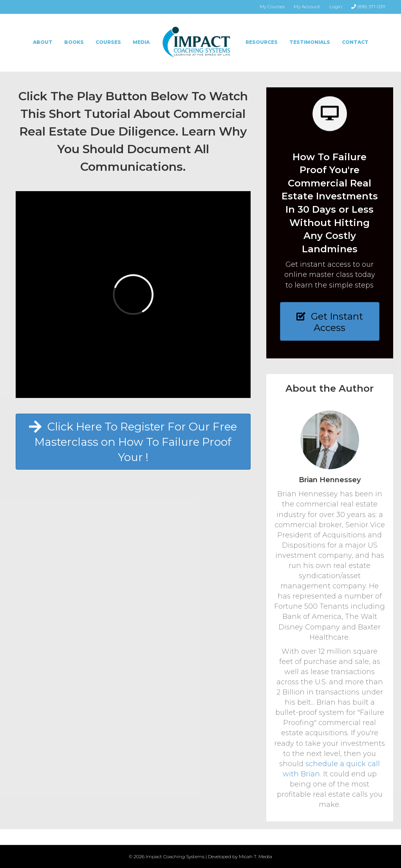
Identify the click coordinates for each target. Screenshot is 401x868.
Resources (262, 42)
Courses (108, 42)
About (43, 42)
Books (74, 42)
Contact (355, 42)
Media (141, 42)
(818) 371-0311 (368, 6)
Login (336, 6)
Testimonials (310, 42)
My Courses (272, 6)
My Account (307, 6)
